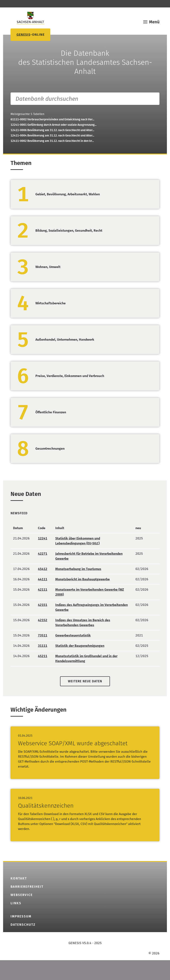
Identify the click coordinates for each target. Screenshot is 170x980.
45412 (43, 569)
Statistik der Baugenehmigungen (80, 646)
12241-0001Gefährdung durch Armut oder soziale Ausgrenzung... (54, 125)
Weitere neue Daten (85, 681)
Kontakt (19, 878)
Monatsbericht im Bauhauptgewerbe (83, 579)
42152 (43, 620)
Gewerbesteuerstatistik (73, 635)
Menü (154, 22)
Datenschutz (23, 925)
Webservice (22, 895)
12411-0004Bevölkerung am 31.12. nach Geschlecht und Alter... (52, 136)
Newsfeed (19, 513)
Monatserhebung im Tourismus (78, 569)
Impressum (21, 916)
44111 (43, 579)
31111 (43, 646)
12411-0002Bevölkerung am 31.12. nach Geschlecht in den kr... (52, 141)
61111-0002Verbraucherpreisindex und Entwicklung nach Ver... (52, 119)
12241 (43, 538)
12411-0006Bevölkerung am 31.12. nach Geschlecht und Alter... (52, 130)
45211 (43, 656)
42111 (43, 590)
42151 (43, 605)
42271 (43, 554)
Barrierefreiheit (27, 887)
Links (16, 903)
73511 (43, 635)
